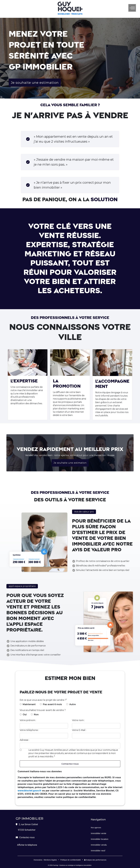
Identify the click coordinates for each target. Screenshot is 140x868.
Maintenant (29, 704)
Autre (73, 704)
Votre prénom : (28, 720)
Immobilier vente (99, 833)
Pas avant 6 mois (52, 704)
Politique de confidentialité (70, 860)
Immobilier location (100, 839)
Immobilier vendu (99, 845)
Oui (25, 715)
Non (36, 715)
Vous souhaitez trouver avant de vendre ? (43, 710)
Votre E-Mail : (79, 730)
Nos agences (96, 828)
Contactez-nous (70, 764)
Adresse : (24, 740)
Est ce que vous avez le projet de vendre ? (43, 700)
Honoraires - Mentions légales (45, 860)
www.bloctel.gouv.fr (29, 791)
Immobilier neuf (98, 851)
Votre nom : (78, 720)
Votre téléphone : (29, 730)
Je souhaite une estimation (35, 83)
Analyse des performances (95, 860)
